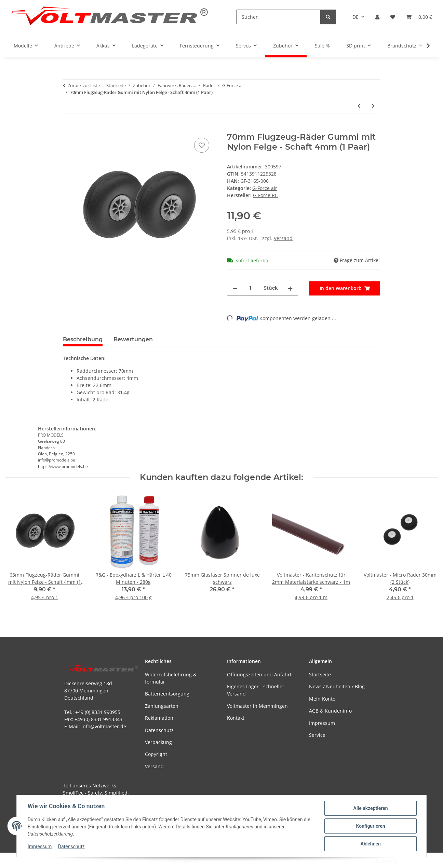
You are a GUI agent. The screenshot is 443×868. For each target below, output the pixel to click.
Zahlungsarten (162, 706)
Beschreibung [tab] (83, 339)
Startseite (320, 674)
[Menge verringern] (235, 288)
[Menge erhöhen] (290, 288)
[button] (377, 17)
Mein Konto (322, 699)
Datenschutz (71, 847)
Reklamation (159, 718)
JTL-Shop (407, 861)
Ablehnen (370, 844)
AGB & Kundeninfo (330, 711)
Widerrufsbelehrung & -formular (172, 678)
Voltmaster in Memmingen (257, 706)
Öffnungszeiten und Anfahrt (259, 674)
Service (317, 735)
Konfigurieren (370, 826)
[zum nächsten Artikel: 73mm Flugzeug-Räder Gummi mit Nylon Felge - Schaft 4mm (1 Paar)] (373, 106)
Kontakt (236, 718)
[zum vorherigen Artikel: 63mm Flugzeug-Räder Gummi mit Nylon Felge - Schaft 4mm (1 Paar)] (359, 106)
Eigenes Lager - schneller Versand (256, 690)
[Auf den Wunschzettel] (202, 145)
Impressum (40, 847)
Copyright (156, 754)
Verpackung (158, 742)
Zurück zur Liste (84, 85)
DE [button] (355, 17)
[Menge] (250, 288)
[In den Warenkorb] (68, 128)
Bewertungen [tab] (133, 339)
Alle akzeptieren (370, 808)
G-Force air (265, 188)
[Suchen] (278, 17)
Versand (283, 238)
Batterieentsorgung (167, 694)
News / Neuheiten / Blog (337, 686)
